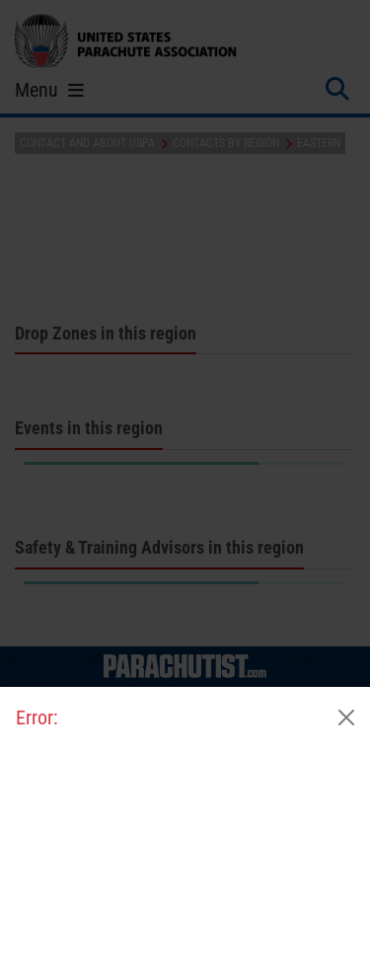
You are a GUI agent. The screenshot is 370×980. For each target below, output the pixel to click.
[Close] (346, 717)
